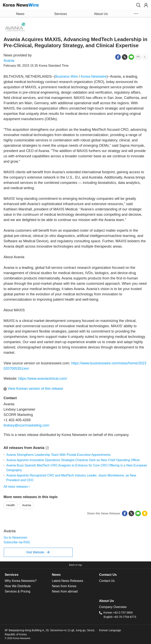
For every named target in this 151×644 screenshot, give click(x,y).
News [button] (20, 14)
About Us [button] (101, 14)
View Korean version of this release (33, 389)
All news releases (17, 487)
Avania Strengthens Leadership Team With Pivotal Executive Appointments (58, 455)
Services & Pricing (17, 591)
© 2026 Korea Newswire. (18, 638)
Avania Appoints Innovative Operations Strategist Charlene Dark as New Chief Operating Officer (73, 460)
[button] (138, 5)
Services (12, 575)
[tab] (28, 575)
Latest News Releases (68, 581)
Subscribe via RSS (17, 542)
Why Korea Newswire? (21, 581)
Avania (9, 61)
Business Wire (67, 76)
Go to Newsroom (16, 538)
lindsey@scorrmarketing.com (26, 425)
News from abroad (65, 591)
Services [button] (60, 14)
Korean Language (110, 630)
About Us (106, 601)
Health (11, 505)
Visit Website (38, 552)
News (56, 575)
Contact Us (108, 575)
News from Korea (64, 586)
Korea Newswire (94, 76)
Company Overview (113, 607)
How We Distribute (18, 586)
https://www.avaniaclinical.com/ (43, 379)
